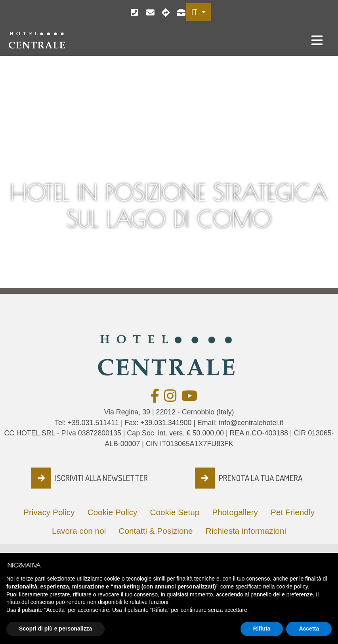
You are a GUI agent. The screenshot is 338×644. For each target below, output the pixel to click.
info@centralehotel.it (148, 12)
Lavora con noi (179, 12)
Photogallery (235, 512)
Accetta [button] (309, 631)
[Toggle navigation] (317, 40)
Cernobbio (163, 12)
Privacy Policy (49, 512)
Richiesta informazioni (246, 531)
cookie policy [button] (292, 589)
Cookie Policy (112, 512)
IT (195, 12)
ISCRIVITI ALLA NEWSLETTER (101, 478)
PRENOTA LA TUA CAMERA (261, 478)
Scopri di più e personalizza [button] (55, 631)
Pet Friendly (293, 512)
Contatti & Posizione (156, 531)
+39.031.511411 (132, 12)
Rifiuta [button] (262, 631)
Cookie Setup (175, 512)
